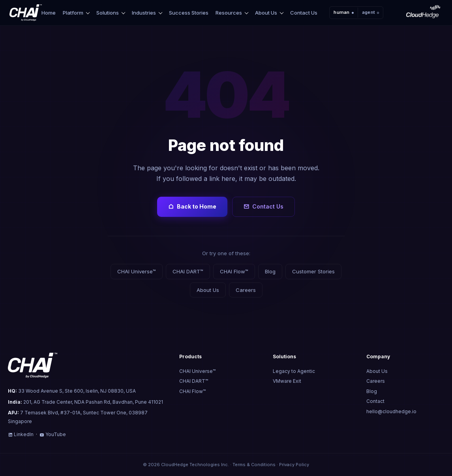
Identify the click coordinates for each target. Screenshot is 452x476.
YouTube (53, 434)
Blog (270, 271)
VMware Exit (287, 381)
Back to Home (192, 207)
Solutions (108, 13)
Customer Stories (313, 271)
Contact (375, 401)
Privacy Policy (294, 465)
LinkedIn (21, 434)
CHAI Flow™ (234, 271)
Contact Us (304, 13)
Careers (246, 290)
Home (49, 13)
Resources (229, 13)
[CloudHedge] (423, 13)
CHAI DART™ (188, 271)
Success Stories (189, 13)
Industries (144, 13)
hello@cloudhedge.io (391, 411)
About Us (266, 13)
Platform (73, 13)
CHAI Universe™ (137, 271)
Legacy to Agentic (294, 371)
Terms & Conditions (254, 465)
